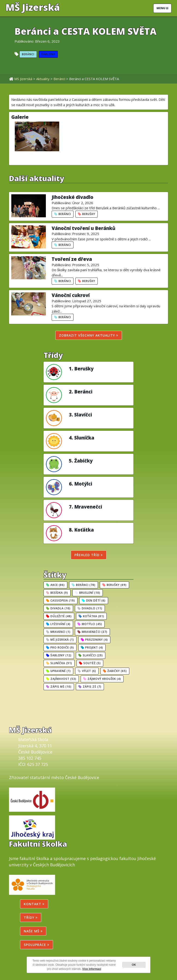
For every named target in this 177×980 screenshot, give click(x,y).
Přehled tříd (89, 555)
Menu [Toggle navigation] (162, 8)
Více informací (92, 969)
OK (134, 965)
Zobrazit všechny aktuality (89, 335)
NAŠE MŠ (33, 931)
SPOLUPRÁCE (37, 945)
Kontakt (34, 904)
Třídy (31, 917)
